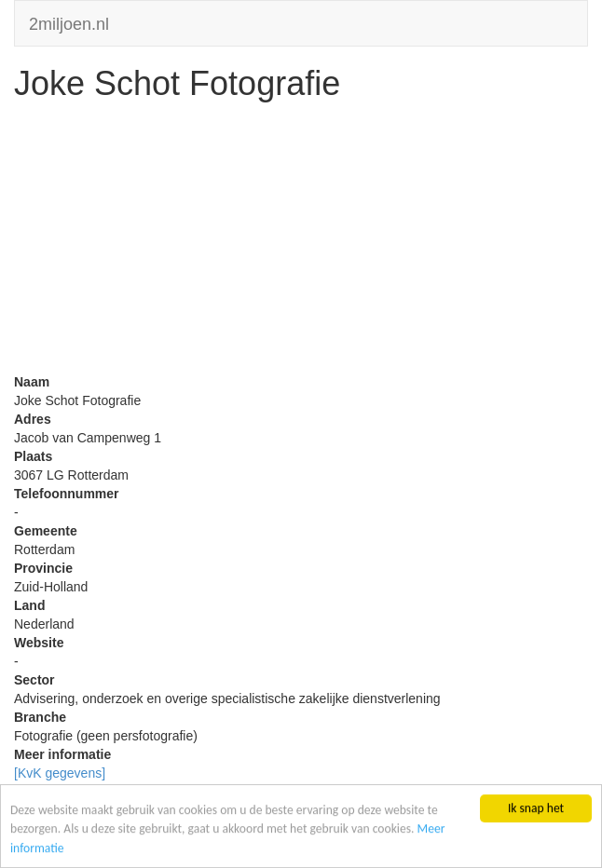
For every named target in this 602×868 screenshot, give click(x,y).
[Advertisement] (301, 242)
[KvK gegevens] (60, 773)
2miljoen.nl (69, 22)
